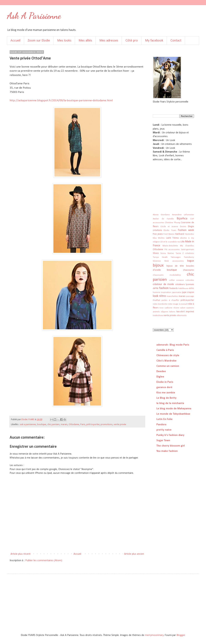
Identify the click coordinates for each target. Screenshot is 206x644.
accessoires (178, 261)
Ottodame (74, 425)
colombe (190, 280)
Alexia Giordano (161, 215)
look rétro (159, 296)
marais (64, 425)
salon (183, 308)
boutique (42, 425)
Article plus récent (21, 554)
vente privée (120, 425)
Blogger (181, 635)
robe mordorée (160, 304)
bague (191, 261)
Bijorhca (182, 219)
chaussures (188, 270)
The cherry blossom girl (171, 446)
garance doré (164, 387)
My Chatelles (187, 246)
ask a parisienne (28, 425)
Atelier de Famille (163, 219)
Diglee (160, 377)
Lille (183, 242)
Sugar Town (163, 441)
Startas (171, 253)
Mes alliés (85, 41)
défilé (156, 288)
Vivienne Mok (161, 261)
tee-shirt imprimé (185, 312)
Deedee (161, 371)
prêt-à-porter (93, 425)
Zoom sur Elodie (39, 41)
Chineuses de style (168, 356)
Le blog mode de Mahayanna (174, 409)
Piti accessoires (172, 249)
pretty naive (164, 430)
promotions (107, 425)
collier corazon (176, 280)
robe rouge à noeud (177, 304)
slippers (165, 312)
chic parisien (53, 425)
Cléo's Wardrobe (166, 361)
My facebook (154, 41)
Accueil (15, 41)
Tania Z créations (185, 253)
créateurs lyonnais (185, 284)
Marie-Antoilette (170, 246)
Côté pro (132, 41)
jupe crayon (188, 292)
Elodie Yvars (170, 230)
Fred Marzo (169, 234)
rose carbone (166, 308)
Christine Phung (172, 223)
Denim (183, 227)
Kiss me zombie (166, 393)
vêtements (182, 315)
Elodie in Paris (165, 382)
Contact (176, 41)
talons (172, 312)
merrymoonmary (154, 635)
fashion (164, 288)
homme (157, 292)
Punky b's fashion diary (170, 435)
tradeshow (158, 315)
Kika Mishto (159, 238)
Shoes (156, 253)
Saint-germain (187, 249)
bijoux (158, 265)
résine (176, 308)
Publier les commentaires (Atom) (44, 561)
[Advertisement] (170, 184)
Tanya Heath (160, 257)
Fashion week (186, 230)
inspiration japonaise (171, 292)
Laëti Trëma (172, 238)
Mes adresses (109, 41)
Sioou (163, 253)
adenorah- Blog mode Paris (173, 345)
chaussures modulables (167, 275)
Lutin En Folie (164, 419)
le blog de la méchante (170, 403)
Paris (83, 425)
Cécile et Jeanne (169, 227)
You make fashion (167, 451)
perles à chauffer (170, 300)
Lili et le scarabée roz (170, 242)
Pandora (161, 425)
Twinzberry (189, 257)
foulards (173, 288)
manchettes (172, 296)
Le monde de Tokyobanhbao (173, 414)
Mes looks (64, 41)
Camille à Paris (165, 350)
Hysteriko (190, 234)
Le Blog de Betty (166, 398)
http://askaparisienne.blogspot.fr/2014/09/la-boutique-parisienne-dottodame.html (61, 101)
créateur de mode (163, 284)
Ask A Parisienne (34, 16)
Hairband (180, 234)
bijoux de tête (175, 266)
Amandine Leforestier (183, 215)
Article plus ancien (134, 554)
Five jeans (158, 234)
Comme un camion (168, 366)
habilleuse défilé (186, 288)
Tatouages (176, 257)
